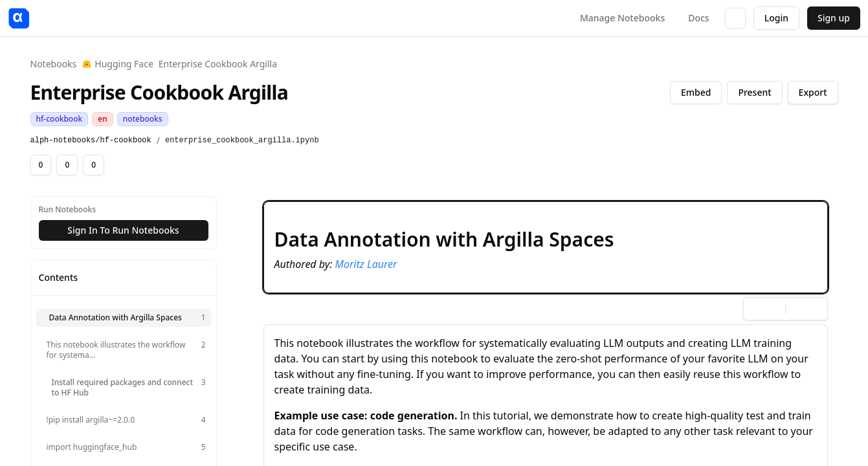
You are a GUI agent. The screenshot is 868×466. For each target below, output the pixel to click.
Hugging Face (117, 64)
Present (754, 92)
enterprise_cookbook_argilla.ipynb (242, 140)
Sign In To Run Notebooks (123, 230)
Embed (696, 92)
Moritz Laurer (366, 264)
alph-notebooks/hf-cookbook (91, 140)
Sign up (834, 18)
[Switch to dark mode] (735, 18)
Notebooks (54, 64)
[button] (546, 247)
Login (776, 18)
